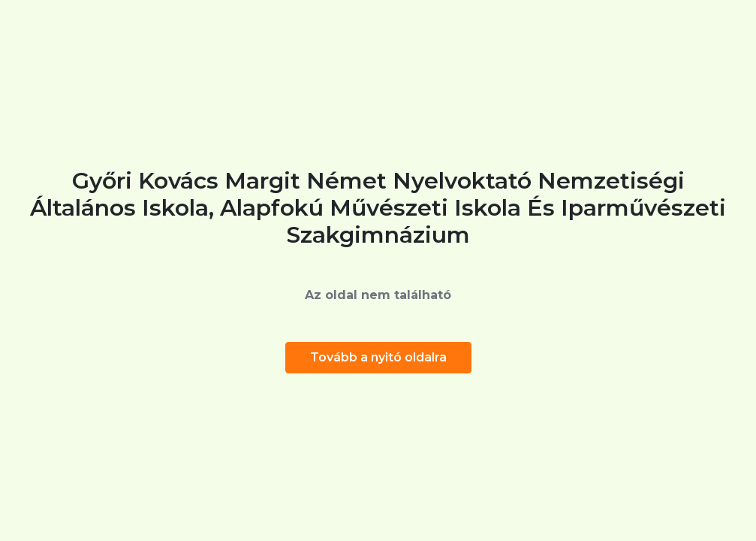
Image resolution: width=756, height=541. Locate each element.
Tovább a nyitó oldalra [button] (378, 357)
